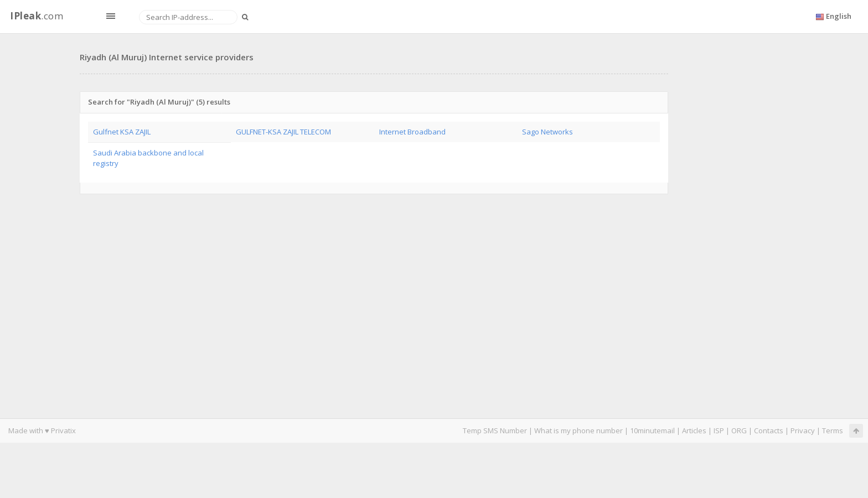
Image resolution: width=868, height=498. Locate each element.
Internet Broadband (412, 132)
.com (37, 16)
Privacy (803, 430)
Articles (694, 430)
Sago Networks (547, 132)
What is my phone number (578, 430)
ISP (719, 430)
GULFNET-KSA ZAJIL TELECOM (283, 132)
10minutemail (652, 430)
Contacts (769, 430)
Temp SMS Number (495, 430)
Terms (833, 430)
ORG (739, 430)
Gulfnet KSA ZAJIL (122, 132)
